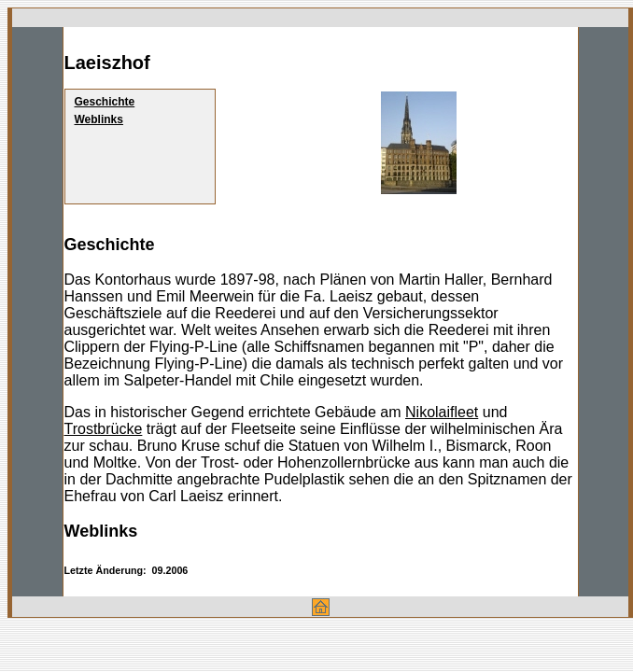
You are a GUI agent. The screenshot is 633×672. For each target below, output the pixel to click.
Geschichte (105, 102)
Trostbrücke (104, 429)
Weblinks (99, 119)
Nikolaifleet (442, 412)
